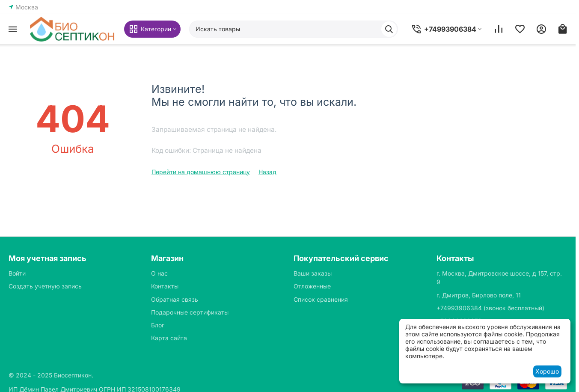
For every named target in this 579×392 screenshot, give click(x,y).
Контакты (165, 286)
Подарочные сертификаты (190, 312)
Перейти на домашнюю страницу (201, 172)
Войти (17, 273)
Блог (158, 325)
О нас (159, 273)
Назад (267, 172)
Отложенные (312, 286)
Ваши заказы (313, 273)
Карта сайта (169, 338)
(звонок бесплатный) (490, 308)
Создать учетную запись (45, 286)
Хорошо (547, 371)
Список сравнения (321, 299)
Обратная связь (175, 299)
